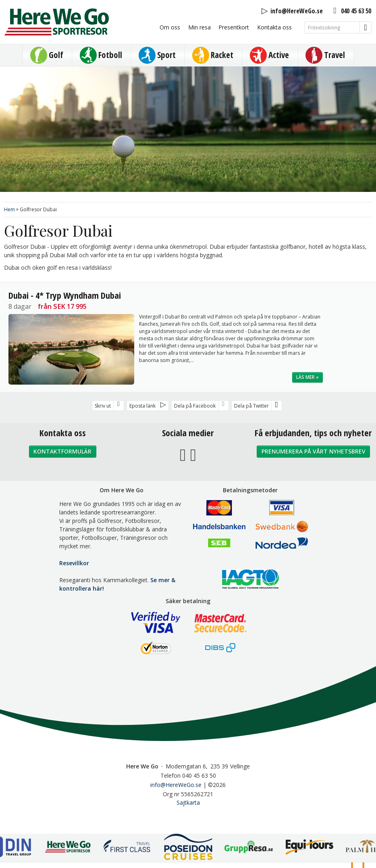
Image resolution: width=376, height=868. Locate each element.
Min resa (199, 27)
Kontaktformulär (62, 451)
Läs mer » (307, 377)
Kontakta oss (274, 27)
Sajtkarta (188, 802)
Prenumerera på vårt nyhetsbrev (314, 451)
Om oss (170, 27)
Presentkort (234, 27)
